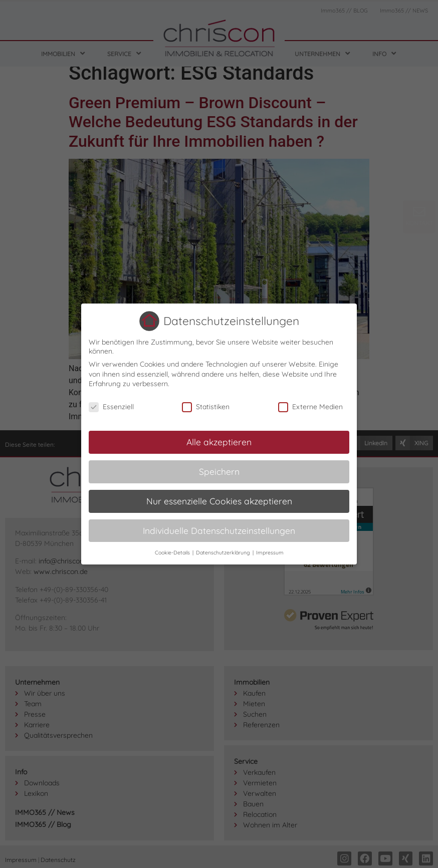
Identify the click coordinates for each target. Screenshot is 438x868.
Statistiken (206, 407)
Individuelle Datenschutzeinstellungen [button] (219, 530)
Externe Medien (310, 407)
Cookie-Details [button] (173, 552)
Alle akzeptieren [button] (219, 442)
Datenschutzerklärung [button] (224, 552)
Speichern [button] (219, 471)
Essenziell (111, 407)
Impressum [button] (270, 552)
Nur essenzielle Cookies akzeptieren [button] (219, 501)
